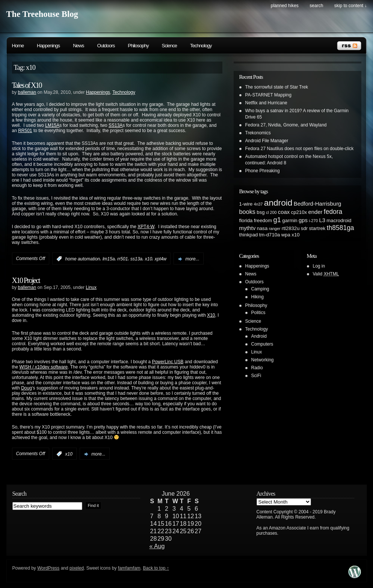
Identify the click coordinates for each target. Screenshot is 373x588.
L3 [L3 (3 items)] (322, 220)
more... (192, 259)
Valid (326, 274)
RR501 (25, 131)
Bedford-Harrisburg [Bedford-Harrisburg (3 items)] (318, 204)
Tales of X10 (27, 85)
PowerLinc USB (168, 362)
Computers (262, 344)
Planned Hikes (285, 6)
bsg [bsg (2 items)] (260, 212)
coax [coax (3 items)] (284, 212)
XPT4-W (146, 227)
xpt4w (161, 259)
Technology (201, 46)
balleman (27, 92)
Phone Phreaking (263, 171)
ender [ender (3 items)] (315, 212)
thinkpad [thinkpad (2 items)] (249, 235)
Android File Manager (267, 141)
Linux (91, 287)
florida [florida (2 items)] (246, 220)
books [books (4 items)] (248, 212)
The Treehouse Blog (42, 14)
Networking (263, 360)
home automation (83, 259)
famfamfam (129, 568)
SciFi (256, 376)
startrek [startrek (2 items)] (317, 228)
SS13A (116, 125)
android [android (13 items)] (278, 203)
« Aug (157, 546)
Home (18, 46)
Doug (26, 388)
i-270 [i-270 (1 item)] (313, 221)
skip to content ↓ (351, 6)
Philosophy (138, 46)
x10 (149, 259)
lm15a (109, 259)
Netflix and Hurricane (266, 103)
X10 (211, 315)
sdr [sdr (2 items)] (304, 228)
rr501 (122, 259)
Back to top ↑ (156, 568)
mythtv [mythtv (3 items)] (248, 228)
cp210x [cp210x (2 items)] (299, 212)
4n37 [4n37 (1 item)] (258, 204)
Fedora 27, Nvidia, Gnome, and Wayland (286, 125)
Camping (260, 289)
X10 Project (26, 280)
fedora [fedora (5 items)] (333, 212)
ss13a (136, 259)
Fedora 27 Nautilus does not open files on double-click (300, 149)
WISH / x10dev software (44, 367)
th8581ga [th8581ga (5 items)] (341, 228)
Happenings (48, 46)
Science (169, 46)
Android (259, 336)
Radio (257, 368)
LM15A (52, 125)
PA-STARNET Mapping (268, 95)
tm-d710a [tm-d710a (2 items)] (270, 235)
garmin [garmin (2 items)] (290, 220)
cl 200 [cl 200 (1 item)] (271, 212)
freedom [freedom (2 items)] (263, 220)
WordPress (48, 568)
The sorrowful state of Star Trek (277, 87)
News (78, 46)
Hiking (257, 297)
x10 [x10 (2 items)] (295, 235)
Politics (258, 313)
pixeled (77, 568)
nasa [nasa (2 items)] (262, 228)
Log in (319, 266)
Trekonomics (258, 133)
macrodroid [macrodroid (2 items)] (339, 220)
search (316, 6)
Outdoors (106, 46)
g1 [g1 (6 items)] (277, 220)
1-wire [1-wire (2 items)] (246, 204)
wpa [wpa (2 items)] (286, 235)
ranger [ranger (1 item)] (275, 229)
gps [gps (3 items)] (303, 220)
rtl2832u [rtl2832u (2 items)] (291, 228)
